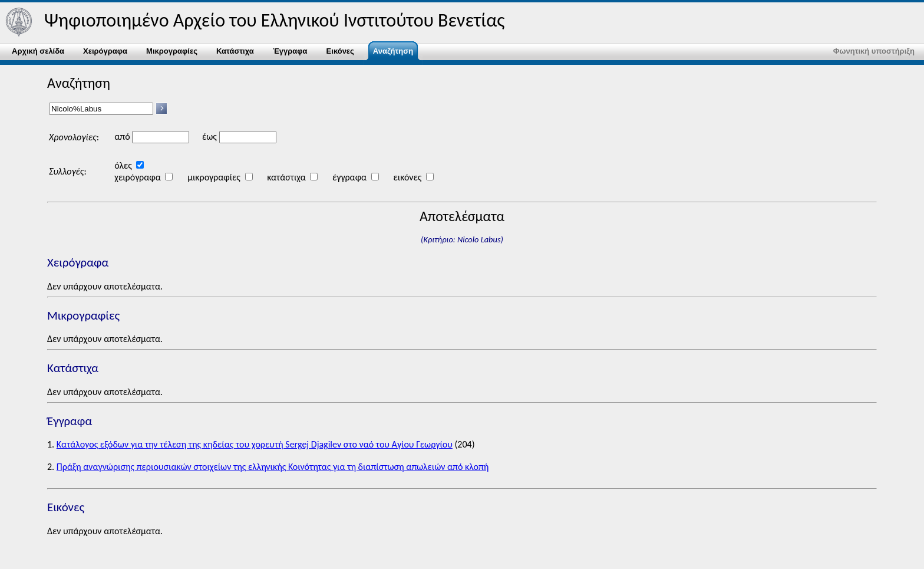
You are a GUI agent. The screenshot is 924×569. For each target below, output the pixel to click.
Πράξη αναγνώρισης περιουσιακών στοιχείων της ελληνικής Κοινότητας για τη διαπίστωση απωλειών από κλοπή (273, 467)
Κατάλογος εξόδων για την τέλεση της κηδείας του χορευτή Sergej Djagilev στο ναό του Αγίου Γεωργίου (255, 444)
